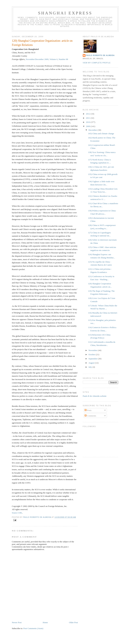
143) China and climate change (101, 133)
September (93, 359)
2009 (88, 126)
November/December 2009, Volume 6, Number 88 (47, 59)
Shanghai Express (65, 13)
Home (45, 622)
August (92, 363)
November (93, 350)
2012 (88, 114)
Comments (90, 416)
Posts (88, 410)
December (93, 130)
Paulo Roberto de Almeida (100, 55)
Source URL (17, 513)
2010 (88, 122)
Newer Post (17, 622)
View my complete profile (97, 63)
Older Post (73, 622)
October (92, 354)
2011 (88, 118)
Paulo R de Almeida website (95, 396)
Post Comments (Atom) (33, 628)
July (90, 367)
